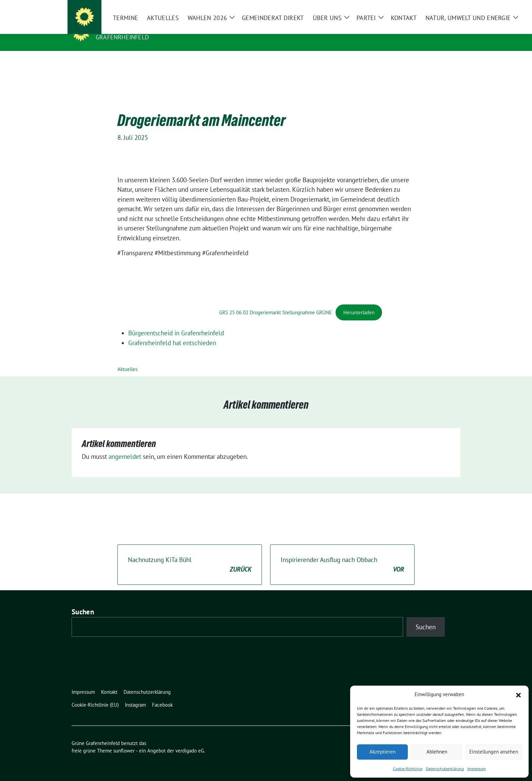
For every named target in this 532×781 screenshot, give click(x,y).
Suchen (83, 601)
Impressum (477, 769)
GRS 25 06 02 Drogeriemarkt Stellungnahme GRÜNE (275, 302)
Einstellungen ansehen (494, 752)
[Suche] (439, 7)
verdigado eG (190, 740)
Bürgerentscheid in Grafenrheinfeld (176, 322)
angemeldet (125, 446)
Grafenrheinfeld (122, 37)
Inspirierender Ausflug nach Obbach (342, 554)
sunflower (124, 740)
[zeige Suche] (448, 7)
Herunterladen (359, 302)
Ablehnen (437, 752)
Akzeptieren (383, 752)
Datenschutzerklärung (445, 769)
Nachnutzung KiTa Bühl (190, 554)
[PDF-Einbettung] (168, 278)
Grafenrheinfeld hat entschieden (172, 332)
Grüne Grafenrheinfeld (139, 27)
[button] (518, 694)
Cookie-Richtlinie (408, 769)
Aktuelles (127, 359)
